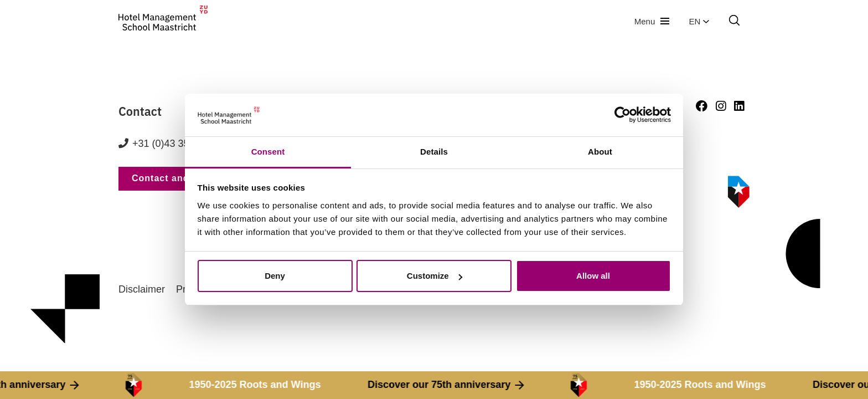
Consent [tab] (268, 152)
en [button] (699, 21)
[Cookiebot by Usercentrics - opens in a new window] (622, 115)
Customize (435, 276)
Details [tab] (434, 152)
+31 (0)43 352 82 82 (177, 144)
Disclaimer (142, 289)
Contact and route (174, 178)
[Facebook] (702, 106)
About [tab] (600, 152)
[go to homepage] (163, 21)
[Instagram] (721, 106)
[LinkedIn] (739, 106)
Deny (275, 276)
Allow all (593, 276)
